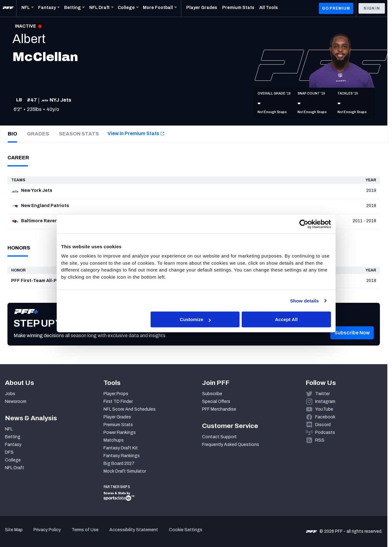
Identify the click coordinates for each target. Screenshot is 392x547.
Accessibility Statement (134, 530)
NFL (9, 429)
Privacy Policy (47, 530)
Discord (323, 425)
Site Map (14, 530)
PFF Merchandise (219, 409)
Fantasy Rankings (122, 456)
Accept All (286, 319)
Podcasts (325, 432)
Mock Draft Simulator (125, 471)
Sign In (372, 8)
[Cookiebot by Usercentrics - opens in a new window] (304, 224)
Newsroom (16, 401)
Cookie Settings (186, 530)
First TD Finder (118, 401)
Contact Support (219, 437)
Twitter (322, 394)
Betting (13, 437)
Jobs (10, 394)
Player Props (116, 394)
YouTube (324, 409)
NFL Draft (15, 468)
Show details (304, 301)
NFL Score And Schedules (130, 409)
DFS (9, 452)
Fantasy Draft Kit (121, 448)
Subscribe (212, 394)
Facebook (325, 417)
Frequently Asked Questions (231, 445)
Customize (195, 319)
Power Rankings (120, 432)
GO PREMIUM (336, 8)
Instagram (325, 401)
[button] (352, 342)
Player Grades (117, 417)
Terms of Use (85, 530)
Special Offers (216, 401)
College (13, 460)
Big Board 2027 (119, 463)
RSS (320, 440)
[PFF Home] (8, 8)
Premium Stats (118, 425)
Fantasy (13, 445)
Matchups (114, 440)
